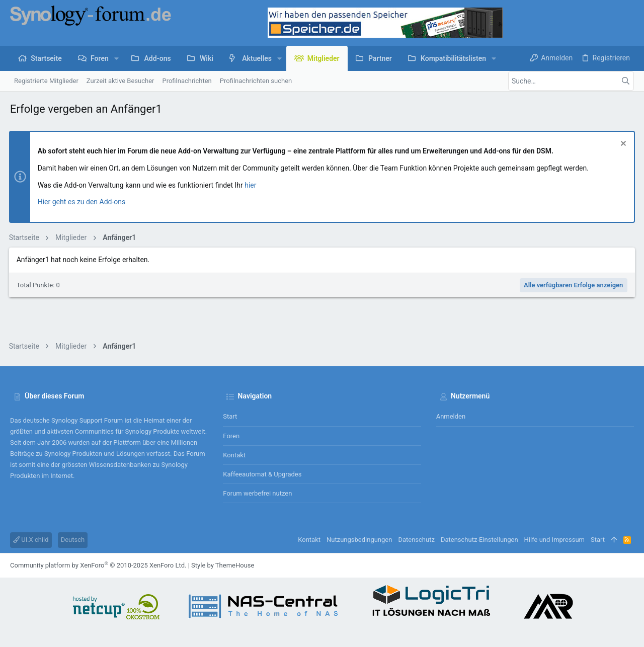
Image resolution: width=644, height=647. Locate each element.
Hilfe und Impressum (554, 540)
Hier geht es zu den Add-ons (83, 202)
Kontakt (234, 455)
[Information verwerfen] (621, 145)
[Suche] (571, 81)
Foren (231, 436)
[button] (116, 58)
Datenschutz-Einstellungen (479, 540)
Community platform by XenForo (98, 565)
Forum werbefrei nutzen (257, 493)
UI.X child (31, 540)
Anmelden (451, 416)
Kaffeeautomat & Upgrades (262, 474)
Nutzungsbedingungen (359, 540)
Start (230, 416)
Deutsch (73, 540)
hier (252, 185)
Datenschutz (416, 540)
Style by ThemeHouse (223, 565)
